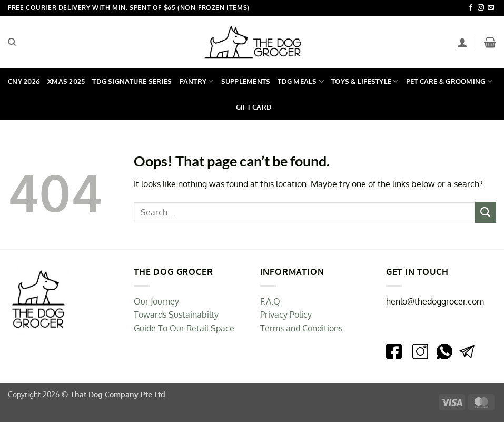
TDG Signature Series (132, 81)
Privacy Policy (286, 315)
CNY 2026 (24, 81)
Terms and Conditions (301, 328)
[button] (490, 42)
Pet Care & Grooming (449, 81)
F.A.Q (270, 301)
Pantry (197, 81)
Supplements (246, 81)
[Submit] (486, 212)
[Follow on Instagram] (481, 8)
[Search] (12, 42)
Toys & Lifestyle (365, 81)
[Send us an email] (491, 8)
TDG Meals (301, 81)
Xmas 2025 (66, 81)
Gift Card (254, 107)
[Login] (462, 42)
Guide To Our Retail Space (184, 328)
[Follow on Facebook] (471, 8)
